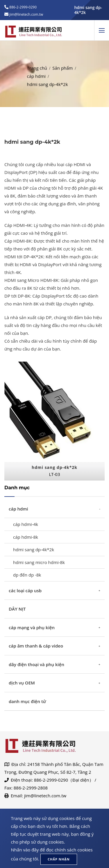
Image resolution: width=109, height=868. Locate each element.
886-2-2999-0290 (23, 7)
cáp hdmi (36, 74)
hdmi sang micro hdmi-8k (39, 562)
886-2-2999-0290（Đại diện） (64, 780)
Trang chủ (37, 65)
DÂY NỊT (17, 609)
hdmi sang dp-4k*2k (34, 549)
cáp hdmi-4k (26, 524)
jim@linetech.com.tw (45, 796)
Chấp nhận (59, 859)
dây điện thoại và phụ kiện (36, 664)
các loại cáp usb (25, 590)
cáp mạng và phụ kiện (32, 627)
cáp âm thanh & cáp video (36, 646)
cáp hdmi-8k (26, 537)
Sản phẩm (62, 65)
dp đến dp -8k (27, 575)
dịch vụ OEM (22, 683)
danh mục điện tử (27, 701)
